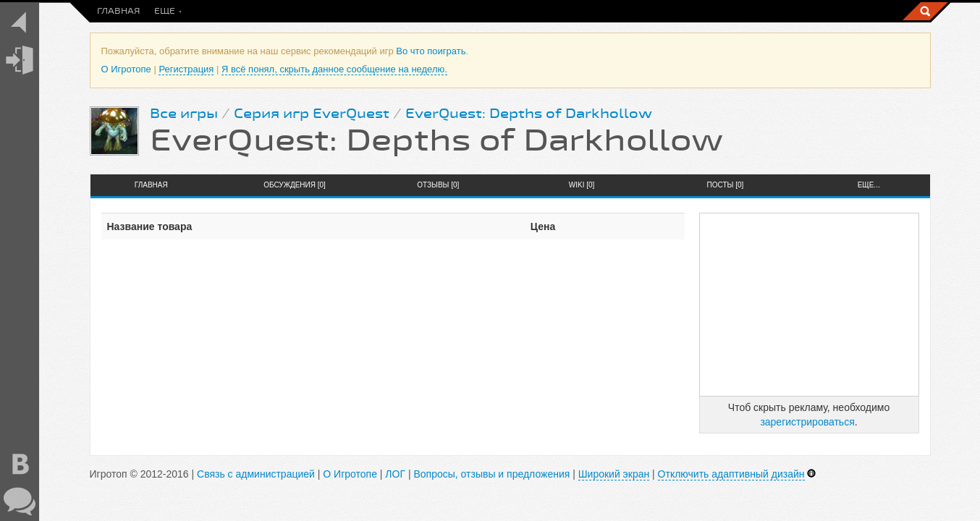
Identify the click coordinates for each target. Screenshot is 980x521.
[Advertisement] (809, 305)
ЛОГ (395, 474)
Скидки (449, 11)
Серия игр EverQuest (312, 114)
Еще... (869, 185)
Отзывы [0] (438, 185)
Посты (171, 11)
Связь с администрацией (256, 474)
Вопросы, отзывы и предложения (491, 474)
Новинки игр (337, 11)
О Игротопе (126, 69)
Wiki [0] (582, 185)
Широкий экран (614, 474)
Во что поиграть (247, 11)
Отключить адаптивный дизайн (731, 474)
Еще (597, 11)
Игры (398, 11)
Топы (558, 11)
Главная (118, 11)
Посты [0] (726, 185)
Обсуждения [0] (295, 185)
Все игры (184, 114)
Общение (506, 11)
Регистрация (186, 69)
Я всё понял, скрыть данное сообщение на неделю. (334, 69)
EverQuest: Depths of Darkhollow (529, 114)
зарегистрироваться (807, 422)
